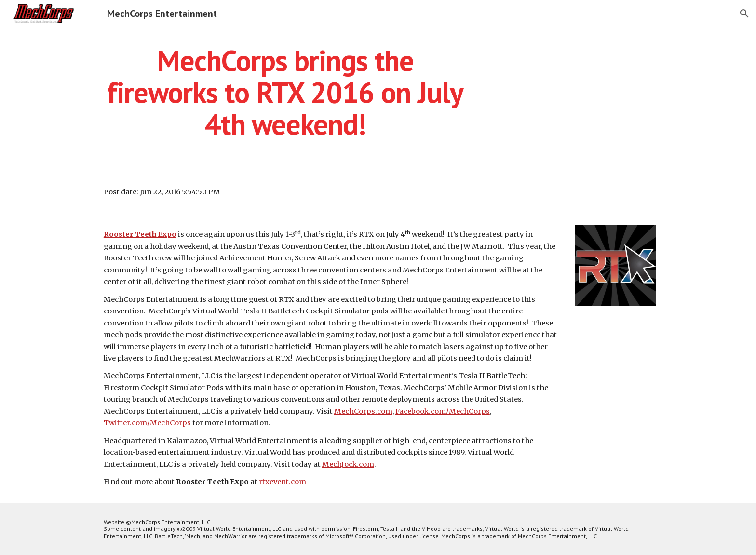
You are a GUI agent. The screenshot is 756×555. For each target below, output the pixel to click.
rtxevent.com (283, 482)
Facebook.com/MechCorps (443, 411)
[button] (744, 14)
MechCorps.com (363, 411)
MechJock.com (348, 464)
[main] (285, 92)
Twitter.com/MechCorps (147, 423)
